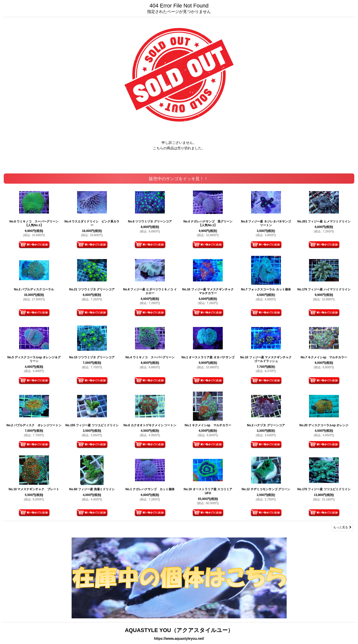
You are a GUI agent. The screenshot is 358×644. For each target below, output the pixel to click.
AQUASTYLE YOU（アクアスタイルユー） (179, 630)
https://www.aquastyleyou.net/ (179, 639)
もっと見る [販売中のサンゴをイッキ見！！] (342, 527)
